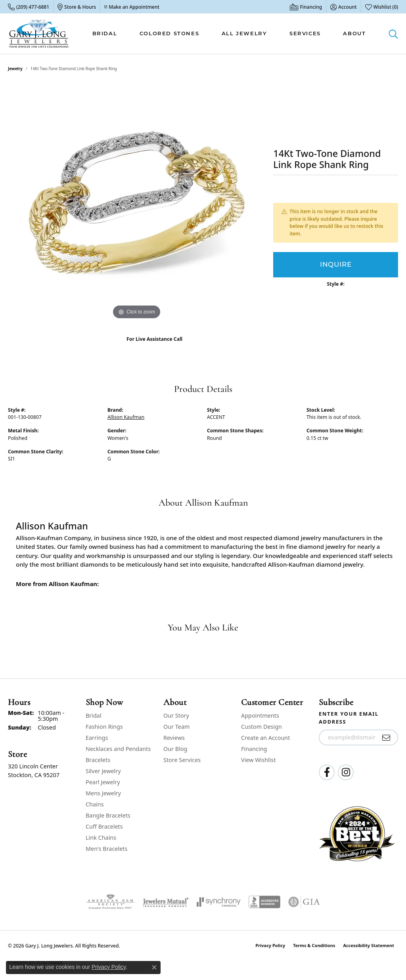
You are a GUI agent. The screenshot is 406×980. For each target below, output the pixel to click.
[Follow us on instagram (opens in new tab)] (346, 772)
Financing (254, 749)
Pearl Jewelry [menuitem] (103, 782)
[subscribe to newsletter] (386, 737)
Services (305, 33)
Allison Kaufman (126, 417)
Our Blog (175, 749)
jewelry (15, 69)
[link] (29, 7)
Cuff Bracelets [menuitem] (104, 826)
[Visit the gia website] (304, 902)
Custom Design (261, 727)
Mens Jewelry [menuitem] (103, 793)
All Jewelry (244, 33)
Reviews (174, 738)
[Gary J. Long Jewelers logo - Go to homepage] (39, 34)
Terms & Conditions (314, 945)
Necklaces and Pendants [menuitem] (118, 749)
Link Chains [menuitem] (101, 838)
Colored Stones (169, 33)
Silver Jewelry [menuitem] (103, 771)
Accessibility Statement (369, 945)
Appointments (260, 715)
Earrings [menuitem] (97, 738)
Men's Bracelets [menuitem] (106, 849)
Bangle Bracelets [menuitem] (108, 815)
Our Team (176, 727)
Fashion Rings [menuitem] (104, 727)
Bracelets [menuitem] (98, 760)
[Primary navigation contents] (229, 34)
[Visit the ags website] (110, 902)
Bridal (105, 33)
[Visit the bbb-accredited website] (264, 902)
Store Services (182, 760)
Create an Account (265, 738)
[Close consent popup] (154, 967)
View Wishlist (259, 760)
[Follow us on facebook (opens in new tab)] (327, 772)
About (354, 33)
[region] (137, 202)
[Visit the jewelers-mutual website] (166, 902)
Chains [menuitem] (95, 804)
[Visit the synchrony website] (219, 902)
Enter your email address (349, 718)
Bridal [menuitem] (94, 715)
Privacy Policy (270, 945)
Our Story (176, 715)
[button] (344, 7)
